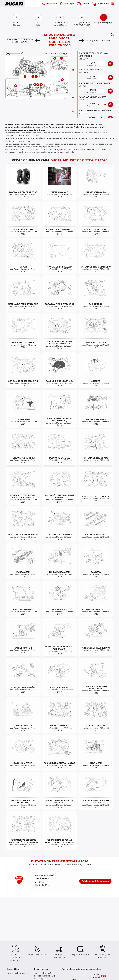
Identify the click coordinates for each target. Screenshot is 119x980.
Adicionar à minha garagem (95, 881)
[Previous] (38, 41)
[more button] (105, 64)
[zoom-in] (21, 54)
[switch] (65, 54)
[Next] (81, 41)
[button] (112, 35)
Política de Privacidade (45, 976)
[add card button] (110, 64)
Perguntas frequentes (17, 973)
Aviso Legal (39, 979)
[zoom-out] (8, 54)
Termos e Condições (44, 973)
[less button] (98, 64)
